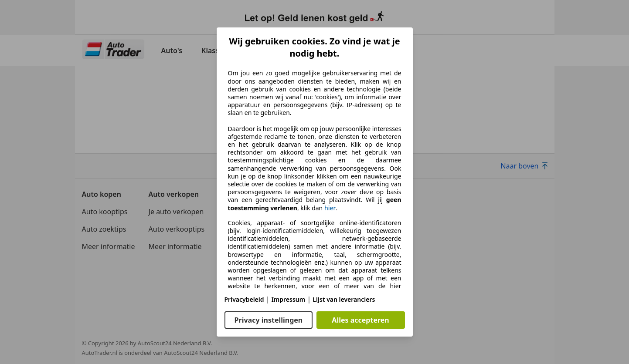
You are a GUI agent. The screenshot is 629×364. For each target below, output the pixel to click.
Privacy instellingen (269, 320)
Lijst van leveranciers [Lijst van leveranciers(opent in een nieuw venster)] (344, 299)
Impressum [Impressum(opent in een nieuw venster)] (289, 299)
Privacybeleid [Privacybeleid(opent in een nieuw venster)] (244, 299)
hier (330, 208)
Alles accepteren (360, 320)
